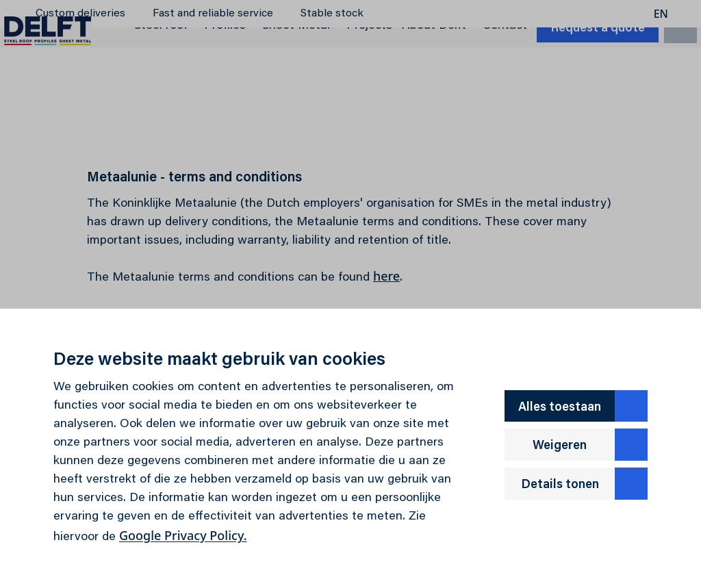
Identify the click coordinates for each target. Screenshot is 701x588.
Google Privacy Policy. (183, 535)
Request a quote (580, 76)
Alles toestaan (583, 406)
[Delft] (66, 74)
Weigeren (590, 445)
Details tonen (585, 484)
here (386, 276)
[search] (663, 74)
